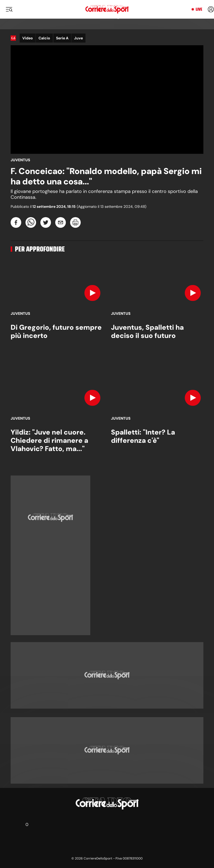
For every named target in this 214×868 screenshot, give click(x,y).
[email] (61, 222)
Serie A (62, 38)
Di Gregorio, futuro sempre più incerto (56, 331)
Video (28, 38)
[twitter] (46, 222)
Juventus (20, 160)
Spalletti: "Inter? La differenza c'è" (143, 436)
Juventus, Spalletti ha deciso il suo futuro (147, 331)
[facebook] (16, 222)
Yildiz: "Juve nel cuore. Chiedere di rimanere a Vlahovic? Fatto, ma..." (49, 440)
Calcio (44, 38)
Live (199, 9)
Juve (78, 38)
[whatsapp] (31, 222)
